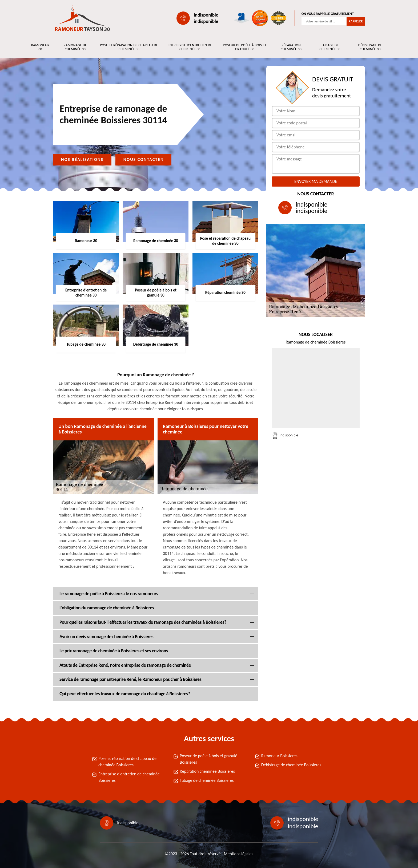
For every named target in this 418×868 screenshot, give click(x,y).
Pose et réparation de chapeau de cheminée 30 (129, 47)
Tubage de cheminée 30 (330, 47)
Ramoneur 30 (40, 47)
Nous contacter (143, 159)
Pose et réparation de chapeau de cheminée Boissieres (127, 762)
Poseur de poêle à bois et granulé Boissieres (208, 759)
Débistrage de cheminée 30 (370, 47)
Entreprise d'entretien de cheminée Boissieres (129, 777)
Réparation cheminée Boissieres (207, 771)
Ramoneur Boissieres (279, 756)
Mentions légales (239, 854)
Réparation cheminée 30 (291, 47)
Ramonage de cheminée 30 (75, 47)
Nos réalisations (82, 159)
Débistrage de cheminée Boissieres (291, 765)
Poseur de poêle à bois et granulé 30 (245, 47)
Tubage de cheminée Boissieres (207, 780)
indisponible (206, 15)
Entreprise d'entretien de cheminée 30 (190, 47)
